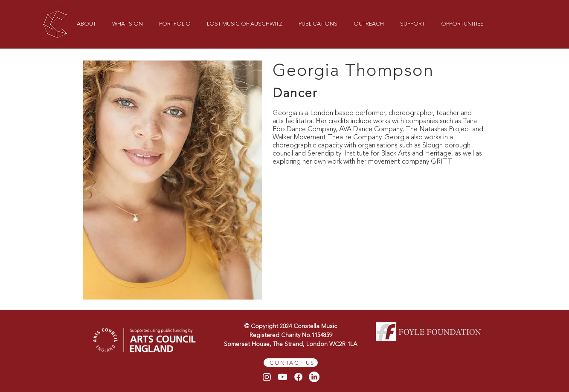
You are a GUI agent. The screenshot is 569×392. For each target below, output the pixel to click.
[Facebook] (298, 377)
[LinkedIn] (314, 377)
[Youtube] (283, 377)
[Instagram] (267, 377)
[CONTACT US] (291, 363)
